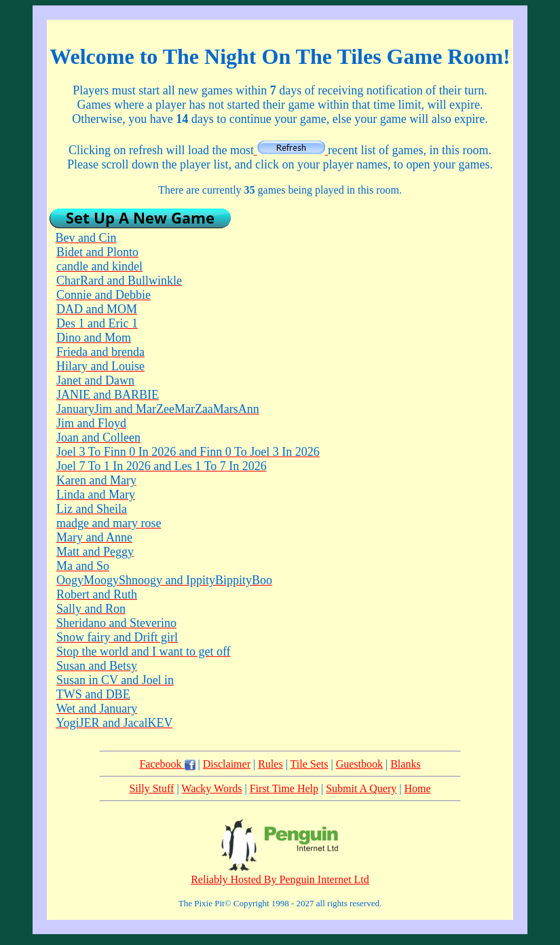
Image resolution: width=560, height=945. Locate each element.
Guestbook (359, 764)
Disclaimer (227, 764)
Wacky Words (211, 788)
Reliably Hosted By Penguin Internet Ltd (280, 879)
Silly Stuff (151, 788)
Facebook (167, 764)
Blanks (405, 764)
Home (417, 788)
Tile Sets (310, 764)
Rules (270, 764)
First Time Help (284, 788)
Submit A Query (361, 788)
